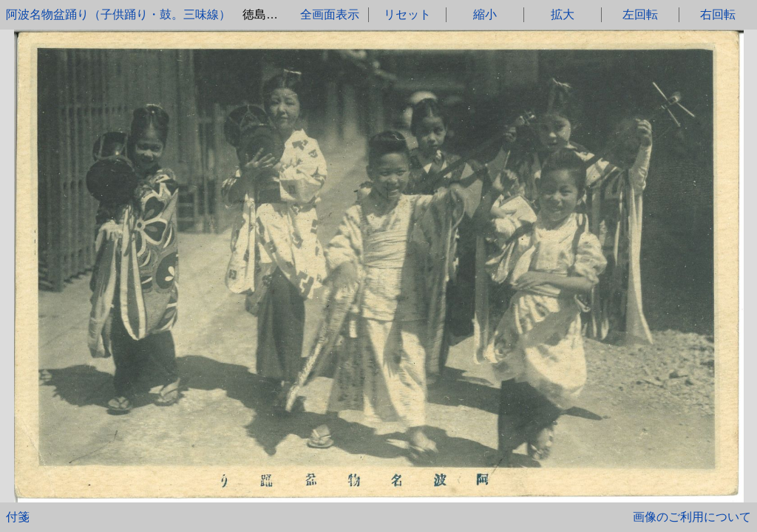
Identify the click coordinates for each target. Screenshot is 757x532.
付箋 (18, 517)
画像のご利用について (692, 517)
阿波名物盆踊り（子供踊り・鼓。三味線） (118, 14)
